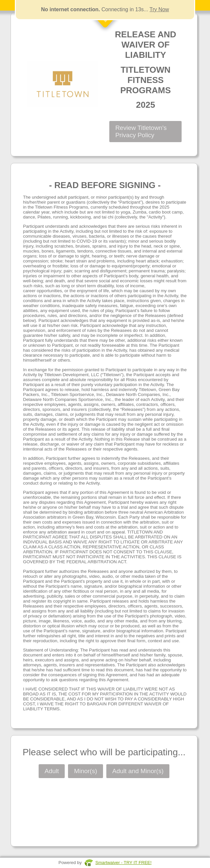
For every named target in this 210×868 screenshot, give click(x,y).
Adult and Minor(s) (138, 771)
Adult (52, 771)
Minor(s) (86, 771)
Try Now (159, 9)
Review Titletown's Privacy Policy (141, 131)
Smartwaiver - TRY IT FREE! (123, 863)
